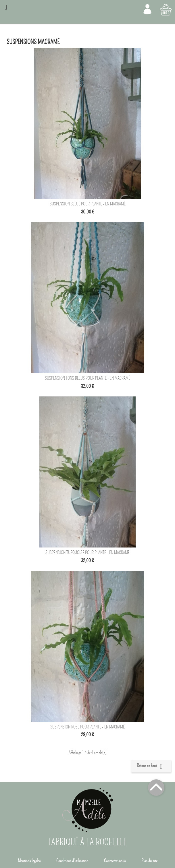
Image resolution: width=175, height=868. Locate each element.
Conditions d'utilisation (72, 861)
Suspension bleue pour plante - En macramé (88, 204)
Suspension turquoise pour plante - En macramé (87, 553)
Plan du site (149, 861)
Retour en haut (151, 766)
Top (156, 788)
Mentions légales (29, 861)
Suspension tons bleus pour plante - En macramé (87, 378)
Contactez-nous (115, 861)
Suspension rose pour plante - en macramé (87, 727)
